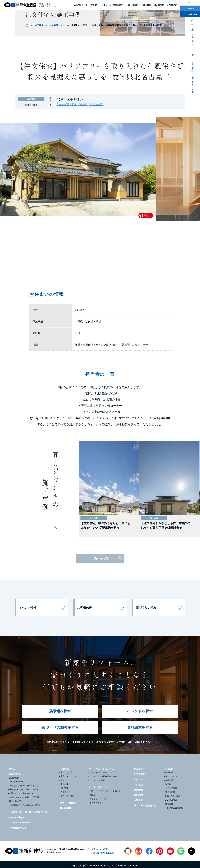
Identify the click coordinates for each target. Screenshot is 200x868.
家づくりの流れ (146, 608)
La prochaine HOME (19, 823)
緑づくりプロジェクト (99, 799)
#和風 (74, 104)
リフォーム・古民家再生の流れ (103, 776)
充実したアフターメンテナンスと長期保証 (105, 793)
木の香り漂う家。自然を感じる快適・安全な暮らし (24, 784)
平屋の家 (64, 784)
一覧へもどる (100, 558)
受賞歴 (168, 784)
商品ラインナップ (68, 776)
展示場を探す (60, 711)
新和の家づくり (80, 5)
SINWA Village (16, 817)
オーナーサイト (96, 803)
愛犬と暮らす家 (67, 796)
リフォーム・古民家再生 (112, 5)
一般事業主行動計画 (174, 808)
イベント (138, 779)
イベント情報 (28, 608)
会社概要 (169, 772)
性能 (63, 780)
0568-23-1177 (62, 852)
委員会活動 (170, 792)
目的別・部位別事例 (98, 772)
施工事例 (39, 25)
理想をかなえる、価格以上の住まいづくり (28, 789)
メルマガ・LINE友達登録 (102, 853)
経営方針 (169, 804)
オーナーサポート (193, 64)
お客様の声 (85, 608)
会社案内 (193, 27)
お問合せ (193, 90)
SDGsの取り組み (173, 796)
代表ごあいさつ (172, 776)
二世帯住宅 (65, 792)
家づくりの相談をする (60, 728)
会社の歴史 (170, 780)
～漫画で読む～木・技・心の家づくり (28, 812)
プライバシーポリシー (101, 849)
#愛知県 (83, 104)
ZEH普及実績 (171, 800)
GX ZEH (64, 788)
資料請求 (138, 795)
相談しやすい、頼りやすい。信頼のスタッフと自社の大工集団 (24, 795)
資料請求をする (140, 728)
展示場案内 (65, 808)
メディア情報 (193, 78)
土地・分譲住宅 (133, 5)
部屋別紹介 (14, 778)
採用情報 (193, 53)
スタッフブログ (193, 40)
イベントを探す (140, 711)
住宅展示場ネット (18, 828)
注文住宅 (94, 5)
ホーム (12, 769)
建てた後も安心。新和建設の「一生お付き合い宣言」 (25, 803)
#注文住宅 (63, 104)
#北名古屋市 (96, 104)
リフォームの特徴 (97, 780)
